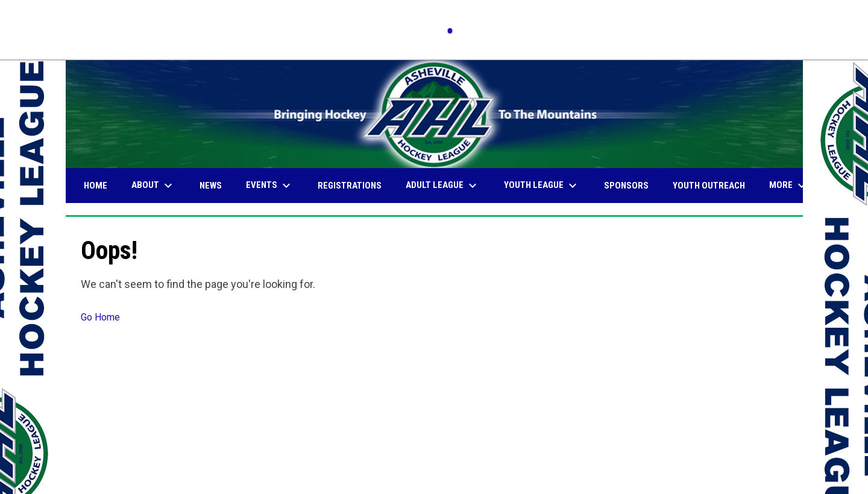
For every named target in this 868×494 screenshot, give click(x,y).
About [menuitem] (153, 186)
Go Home (100, 317)
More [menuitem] (789, 186)
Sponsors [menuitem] (626, 186)
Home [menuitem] (96, 186)
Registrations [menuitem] (350, 186)
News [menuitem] (211, 186)
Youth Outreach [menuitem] (709, 186)
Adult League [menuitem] (443, 186)
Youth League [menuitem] (542, 186)
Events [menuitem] (270, 186)
